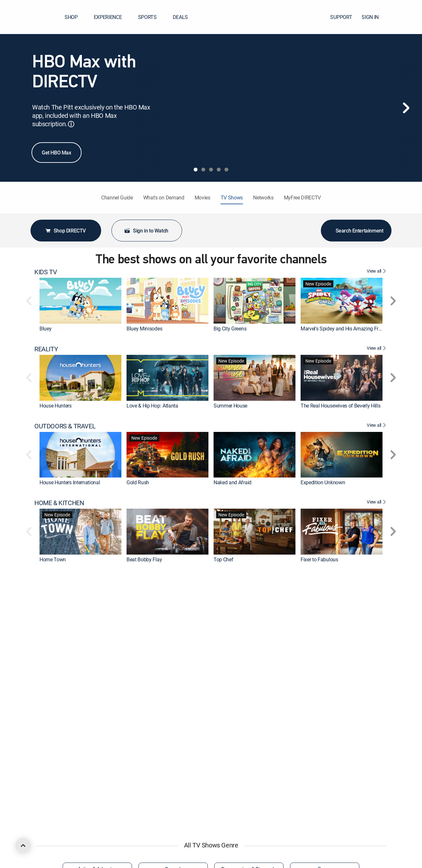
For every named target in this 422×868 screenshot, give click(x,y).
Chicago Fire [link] (314, 713)
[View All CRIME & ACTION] (377, 580)
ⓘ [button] (71, 124)
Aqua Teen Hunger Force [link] (240, 790)
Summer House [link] (230, 406)
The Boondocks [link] (318, 790)
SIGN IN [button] (374, 17)
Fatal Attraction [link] (230, 636)
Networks (263, 197)
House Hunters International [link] (70, 482)
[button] (406, 17)
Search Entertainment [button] (356, 231)
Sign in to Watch (146, 231)
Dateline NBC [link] (141, 636)
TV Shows (232, 197)
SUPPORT (341, 17)
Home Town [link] (53, 559)
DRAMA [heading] (45, 657)
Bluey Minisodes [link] (144, 329)
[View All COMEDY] (377, 811)
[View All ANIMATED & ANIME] (377, 734)
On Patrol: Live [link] (316, 636)
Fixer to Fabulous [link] (319, 559)
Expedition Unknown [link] (323, 482)
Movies (202, 197)
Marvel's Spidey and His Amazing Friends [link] (345, 329)
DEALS (180, 17)
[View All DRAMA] (377, 657)
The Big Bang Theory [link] (149, 713)
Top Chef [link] (223, 559)
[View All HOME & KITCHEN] (377, 503)
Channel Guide (117, 197)
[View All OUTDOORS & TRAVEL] (377, 426)
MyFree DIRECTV (303, 197)
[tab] (196, 170)
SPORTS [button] (151, 17)
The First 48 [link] (52, 636)
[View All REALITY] (377, 349)
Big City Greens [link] (230, 329)
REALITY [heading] (46, 349)
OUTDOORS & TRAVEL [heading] (65, 426)
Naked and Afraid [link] (233, 482)
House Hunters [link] (56, 406)
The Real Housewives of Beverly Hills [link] (340, 406)
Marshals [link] (50, 713)
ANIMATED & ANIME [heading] (62, 734)
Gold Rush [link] (138, 482)
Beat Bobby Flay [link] (144, 559)
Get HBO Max (57, 153)
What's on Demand (164, 197)
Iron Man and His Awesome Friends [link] (165, 790)
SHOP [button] (75, 17)
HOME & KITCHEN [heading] (59, 503)
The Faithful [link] (227, 713)
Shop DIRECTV (65, 231)
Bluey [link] (45, 329)
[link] (80, 301)
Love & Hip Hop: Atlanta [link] (152, 406)
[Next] (406, 108)
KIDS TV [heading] (46, 272)
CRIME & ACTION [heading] (58, 580)
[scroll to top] (23, 846)
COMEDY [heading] (47, 811)
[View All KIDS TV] (377, 272)
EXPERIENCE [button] (112, 17)
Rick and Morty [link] (56, 790)
